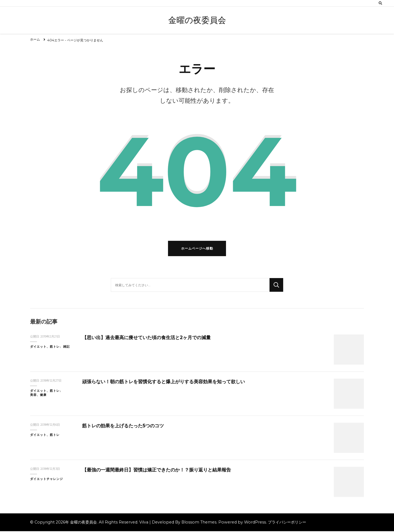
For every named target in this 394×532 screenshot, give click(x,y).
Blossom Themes (199, 523)
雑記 (66, 347)
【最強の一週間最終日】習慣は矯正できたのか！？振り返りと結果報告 (161, 470)
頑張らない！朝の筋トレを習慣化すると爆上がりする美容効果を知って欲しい (168, 382)
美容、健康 (38, 396)
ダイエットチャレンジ (47, 480)
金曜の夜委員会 (197, 20)
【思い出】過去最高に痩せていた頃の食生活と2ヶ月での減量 (150, 338)
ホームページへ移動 (197, 249)
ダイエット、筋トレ (45, 347)
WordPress (255, 523)
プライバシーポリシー (287, 523)
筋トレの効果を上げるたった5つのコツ (125, 426)
